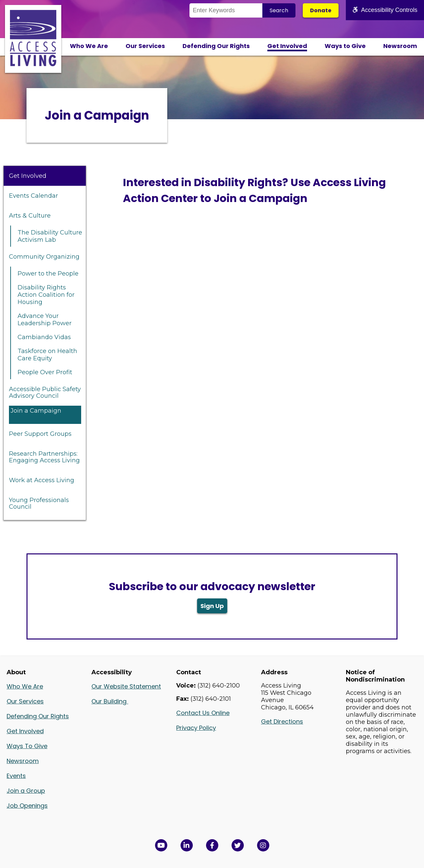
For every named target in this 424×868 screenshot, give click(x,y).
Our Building (110, 701)
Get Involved (287, 46)
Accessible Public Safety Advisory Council (45, 392)
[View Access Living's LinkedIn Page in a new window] (187, 845)
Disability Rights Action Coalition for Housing (46, 295)
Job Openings (27, 806)
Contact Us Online (203, 713)
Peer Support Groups (40, 434)
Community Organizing (44, 257)
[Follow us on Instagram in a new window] (263, 845)
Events (16, 776)
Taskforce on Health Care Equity (47, 355)
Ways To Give (27, 746)
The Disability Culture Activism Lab (50, 236)
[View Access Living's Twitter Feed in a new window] (238, 845)
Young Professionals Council (39, 503)
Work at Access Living (42, 480)
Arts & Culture (30, 216)
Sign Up (212, 606)
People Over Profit (45, 372)
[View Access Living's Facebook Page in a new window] (212, 845)
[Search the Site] (226, 10)
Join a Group (26, 791)
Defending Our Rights (216, 46)
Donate (321, 10)
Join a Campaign (36, 411)
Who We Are (89, 46)
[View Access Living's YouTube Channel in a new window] (161, 845)
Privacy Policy (196, 728)
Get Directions (282, 721)
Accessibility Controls (385, 10)
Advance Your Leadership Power (45, 320)
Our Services (145, 46)
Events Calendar (33, 196)
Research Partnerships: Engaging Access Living (44, 457)
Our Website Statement (126, 686)
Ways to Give (345, 46)
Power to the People (48, 274)
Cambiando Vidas (44, 337)
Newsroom (400, 46)
